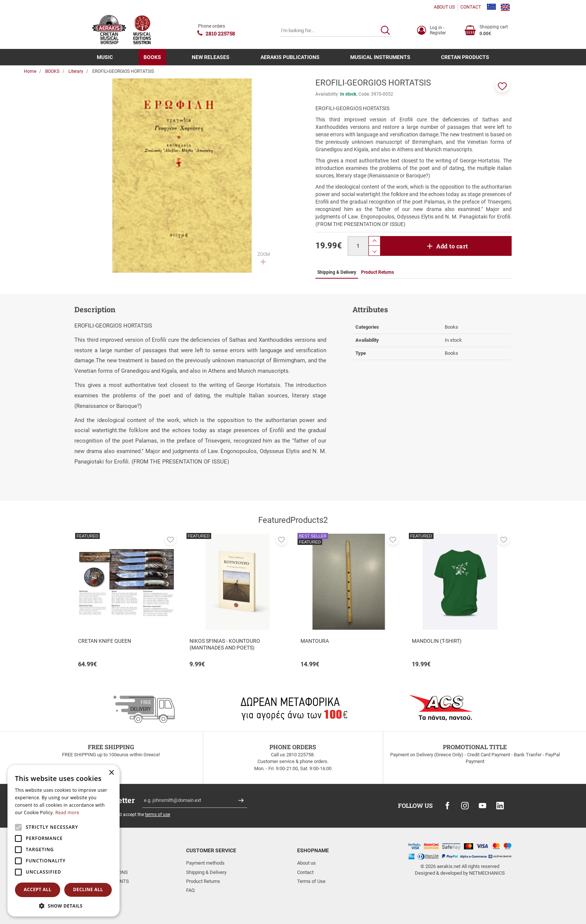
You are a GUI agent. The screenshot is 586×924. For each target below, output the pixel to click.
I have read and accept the (130, 815)
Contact (305, 872)
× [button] (111, 773)
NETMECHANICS (487, 873)
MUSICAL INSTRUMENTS (380, 57)
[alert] (64, 841)
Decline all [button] (88, 889)
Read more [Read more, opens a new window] (67, 813)
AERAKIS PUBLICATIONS (290, 57)
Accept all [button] (38, 889)
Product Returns (203, 881)
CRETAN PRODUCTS (465, 57)
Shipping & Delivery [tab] (337, 272)
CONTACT (471, 7)
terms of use (158, 815)
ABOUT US (444, 7)
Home (30, 71)
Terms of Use (311, 881)
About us (306, 863)
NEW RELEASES (211, 57)
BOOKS (152, 57)
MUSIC (105, 57)
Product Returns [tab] (377, 272)
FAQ (190, 890)
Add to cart (452, 246)
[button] (502, 86)
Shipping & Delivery (206, 872)
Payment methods (205, 863)
